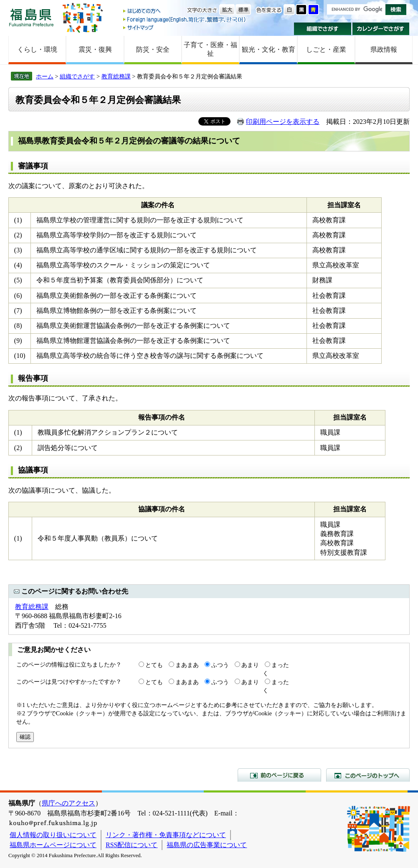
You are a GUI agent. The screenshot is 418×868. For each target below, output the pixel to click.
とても (154, 665)
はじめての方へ (185, 11)
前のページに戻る (279, 775)
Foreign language (185, 19)
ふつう (220, 665)
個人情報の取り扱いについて (53, 835)
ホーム (45, 76)
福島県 (31, 17)
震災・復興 (95, 49)
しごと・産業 (326, 49)
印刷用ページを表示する (283, 122)
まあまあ (187, 665)
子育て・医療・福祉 (210, 49)
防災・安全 (153, 49)
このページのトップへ (368, 775)
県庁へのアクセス (68, 803)
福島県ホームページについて (53, 845)
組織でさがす (323, 29)
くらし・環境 (37, 49)
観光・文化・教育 (269, 49)
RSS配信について (132, 845)
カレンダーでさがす (381, 29)
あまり (250, 665)
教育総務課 (116, 76)
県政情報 (384, 49)
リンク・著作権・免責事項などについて (166, 835)
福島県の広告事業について (207, 845)
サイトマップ (185, 27)
